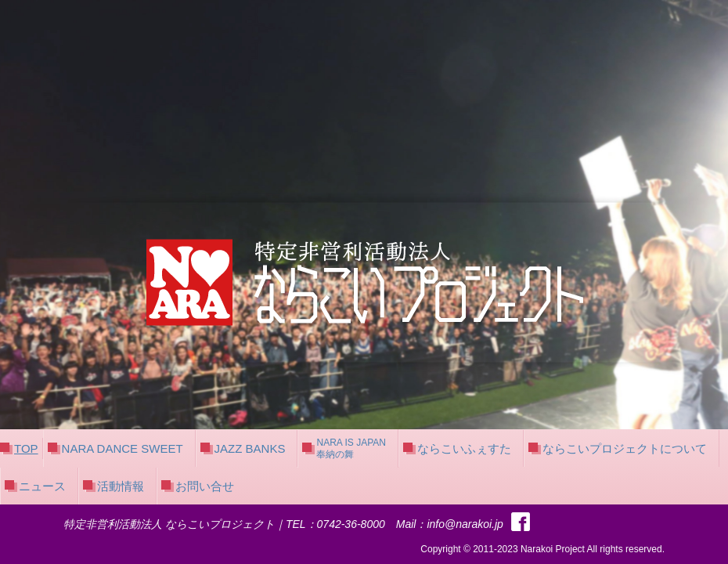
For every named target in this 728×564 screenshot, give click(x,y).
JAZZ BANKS (250, 448)
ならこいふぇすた (464, 448)
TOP (26, 448)
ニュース (42, 486)
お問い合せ (205, 486)
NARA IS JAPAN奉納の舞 (351, 448)
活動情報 (121, 486)
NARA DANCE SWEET (123, 448)
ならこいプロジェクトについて (625, 448)
